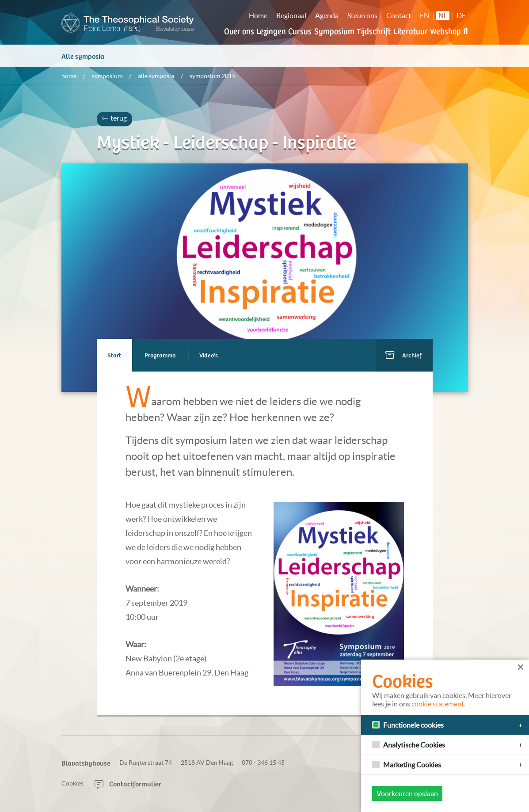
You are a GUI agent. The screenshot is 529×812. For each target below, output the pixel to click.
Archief (412, 357)
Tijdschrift (374, 31)
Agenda (327, 15)
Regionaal (291, 15)
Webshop (445, 31)
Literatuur (411, 31)
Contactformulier (128, 783)
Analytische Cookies (414, 745)
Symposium (334, 31)
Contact (399, 15)
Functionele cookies (413, 725)
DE (461, 15)
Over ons (239, 31)
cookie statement (438, 704)
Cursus (300, 31)
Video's (209, 357)
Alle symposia (83, 58)
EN (424, 15)
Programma (161, 357)
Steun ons (362, 15)
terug (114, 120)
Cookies (72, 783)
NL (443, 15)
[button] (465, 36)
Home (258, 15)
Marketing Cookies (412, 765)
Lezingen (271, 31)
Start (115, 357)
